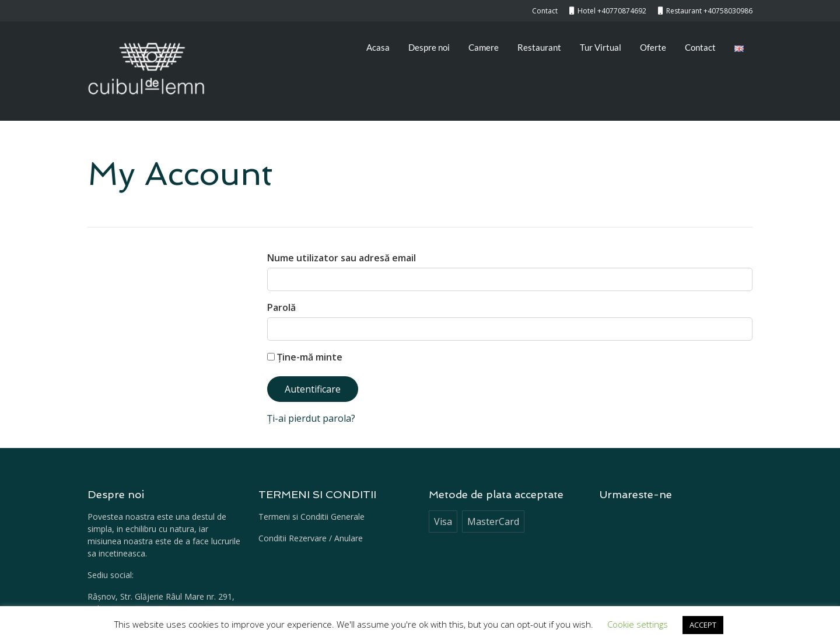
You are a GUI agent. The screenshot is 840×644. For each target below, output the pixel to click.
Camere (484, 47)
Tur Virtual (601, 47)
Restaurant (539, 47)
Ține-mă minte (305, 357)
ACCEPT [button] (703, 625)
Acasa (378, 47)
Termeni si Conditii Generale (311, 517)
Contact (700, 47)
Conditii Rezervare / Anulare (311, 538)
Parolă (281, 307)
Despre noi (429, 47)
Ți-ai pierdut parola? (311, 418)
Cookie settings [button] (638, 624)
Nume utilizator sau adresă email (342, 258)
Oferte (653, 47)
